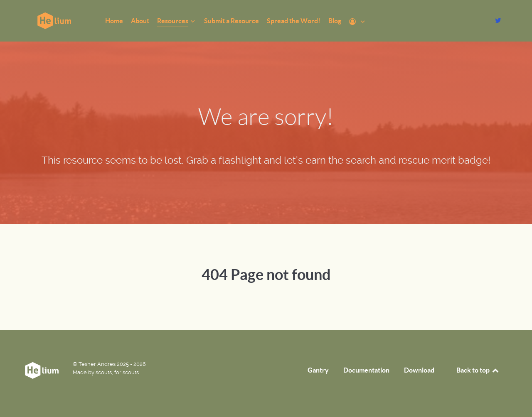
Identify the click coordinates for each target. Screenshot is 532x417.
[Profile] (358, 22)
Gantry (318, 370)
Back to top (478, 370)
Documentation (366, 370)
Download (419, 370)
